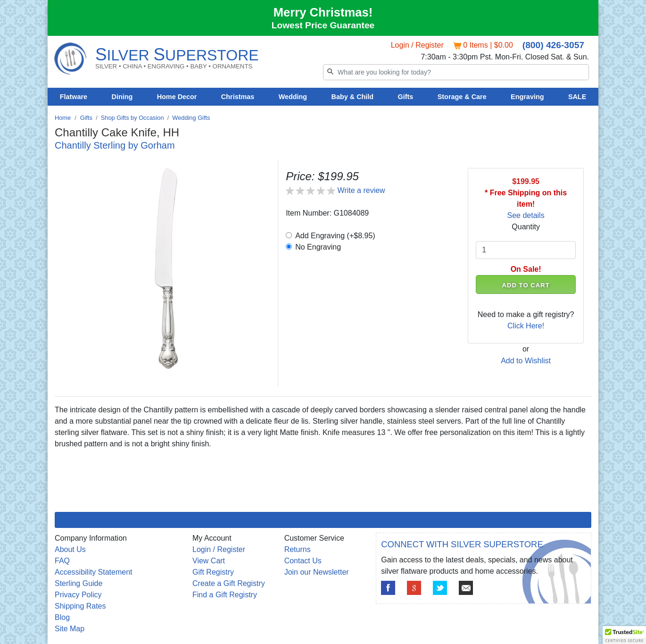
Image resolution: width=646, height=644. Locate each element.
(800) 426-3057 (553, 45)
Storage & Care (462, 97)
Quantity (526, 227)
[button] (624, 635)
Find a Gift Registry (225, 595)
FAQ (62, 561)
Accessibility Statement (94, 572)
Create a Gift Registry (229, 583)
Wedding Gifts (191, 118)
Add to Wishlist (526, 361)
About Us (70, 549)
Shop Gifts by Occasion (133, 118)
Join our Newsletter (317, 572)
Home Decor (177, 97)
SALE (577, 97)
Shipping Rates (80, 606)
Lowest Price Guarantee (323, 25)
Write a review (361, 190)
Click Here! (526, 326)
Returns (298, 549)
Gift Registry (213, 572)
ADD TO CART (526, 285)
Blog (62, 617)
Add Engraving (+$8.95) (335, 236)
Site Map (70, 629)
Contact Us (303, 561)
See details (526, 215)
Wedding (293, 97)
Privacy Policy (78, 595)
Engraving (527, 97)
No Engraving (318, 247)
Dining (122, 97)
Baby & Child (353, 97)
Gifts (406, 97)
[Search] (456, 72)
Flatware (74, 97)
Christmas (238, 97)
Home (63, 118)
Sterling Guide (79, 583)
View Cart (209, 561)
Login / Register (417, 45)
